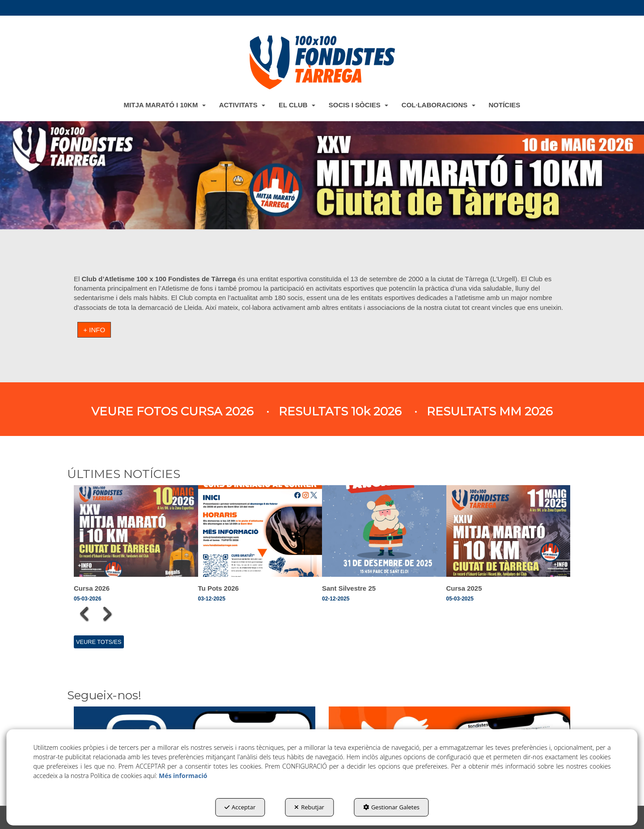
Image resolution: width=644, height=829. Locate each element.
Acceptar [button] (240, 807)
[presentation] (85, 613)
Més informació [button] (183, 776)
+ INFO (94, 330)
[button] (322, 62)
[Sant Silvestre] (322, 175)
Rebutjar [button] (309, 807)
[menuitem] (165, 105)
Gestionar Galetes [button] (391, 807)
